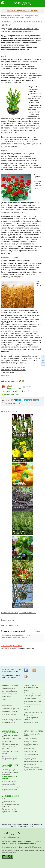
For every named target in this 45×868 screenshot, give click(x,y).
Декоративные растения (10, 15)
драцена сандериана (18, 370)
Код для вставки (11, 403)
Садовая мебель (30, 764)
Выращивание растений (32, 701)
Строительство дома (10, 781)
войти (7, 649)
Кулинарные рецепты (10, 812)
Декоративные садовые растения (10, 732)
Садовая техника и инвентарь (10, 766)
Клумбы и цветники (31, 739)
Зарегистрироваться (11, 646)
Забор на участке (30, 751)
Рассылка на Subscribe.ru (26, 676)
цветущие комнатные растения (21, 29)
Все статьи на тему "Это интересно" (19, 613)
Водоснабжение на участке (33, 770)
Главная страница (10, 685)
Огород (26, 690)
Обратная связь (9, 841)
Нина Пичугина (24, 847)
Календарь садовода (10, 711)
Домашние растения (10, 756)
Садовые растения (30, 698)
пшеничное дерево (8, 372)
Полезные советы (9, 722)
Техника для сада (9, 770)
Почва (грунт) (28, 715)
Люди (4, 699)
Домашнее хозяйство (12, 796)
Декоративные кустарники (12, 739)
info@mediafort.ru (10, 852)
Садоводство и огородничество (31, 686)
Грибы (26, 709)
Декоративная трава (17, 17)
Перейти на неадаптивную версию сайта (22, 11)
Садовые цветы (8, 741)
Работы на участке (9, 799)
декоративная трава (20, 31)
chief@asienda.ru (35, 847)
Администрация (25, 841)
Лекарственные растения (12, 717)
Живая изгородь (29, 749)
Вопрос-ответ (7, 697)
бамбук (31, 31)
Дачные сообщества (10, 691)
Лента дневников (9, 688)
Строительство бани (10, 790)
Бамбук (29, 17)
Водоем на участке (30, 741)
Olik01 (9, 376)
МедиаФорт (16, 837)
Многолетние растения (11, 744)
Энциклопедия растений (11, 709)
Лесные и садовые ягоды (33, 693)
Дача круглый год (9, 802)
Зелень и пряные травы (32, 696)
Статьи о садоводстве (10, 694)
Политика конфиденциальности (23, 843)
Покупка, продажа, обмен (12, 720)
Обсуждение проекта (25, 826)
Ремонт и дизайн (9, 784)
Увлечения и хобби (9, 809)
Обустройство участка (33, 731)
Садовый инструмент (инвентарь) (10, 773)
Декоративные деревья (11, 736)
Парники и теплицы (31, 722)
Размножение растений (32, 704)
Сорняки (27, 707)
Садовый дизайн (30, 759)
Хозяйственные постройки (12, 787)
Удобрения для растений (33, 712)
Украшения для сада (31, 767)
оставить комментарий (11, 394)
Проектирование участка (33, 761)
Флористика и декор (10, 759)
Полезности (7, 706)
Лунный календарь (9, 714)
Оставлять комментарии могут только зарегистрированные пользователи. (22, 638)
